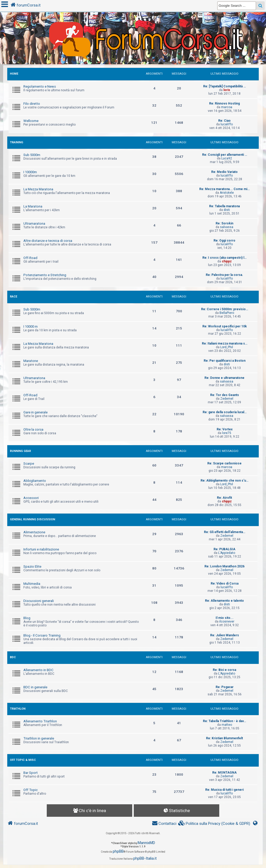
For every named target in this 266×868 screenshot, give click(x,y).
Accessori (31, 498)
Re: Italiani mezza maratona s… (225, 344)
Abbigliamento (35, 481)
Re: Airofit (224, 498)
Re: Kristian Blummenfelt (224, 738)
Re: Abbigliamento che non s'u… (224, 481)
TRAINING (16, 142)
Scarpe (29, 464)
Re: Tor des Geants (225, 395)
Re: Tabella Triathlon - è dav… (224, 721)
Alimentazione (34, 532)
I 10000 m (31, 326)
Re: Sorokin (224, 223)
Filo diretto (32, 104)
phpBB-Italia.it (145, 858)
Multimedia (32, 584)
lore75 (227, 433)
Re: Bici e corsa (224, 670)
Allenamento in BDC (38, 670)
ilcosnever (227, 621)
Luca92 (227, 158)
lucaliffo (227, 124)
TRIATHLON (18, 709)
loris (227, 90)
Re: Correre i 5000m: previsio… (225, 309)
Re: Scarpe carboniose (224, 463)
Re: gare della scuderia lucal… (225, 412)
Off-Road (30, 258)
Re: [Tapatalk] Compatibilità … (224, 86)
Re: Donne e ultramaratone (224, 378)
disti (227, 210)
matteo (227, 725)
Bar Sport (31, 773)
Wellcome (31, 121)
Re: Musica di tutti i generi (224, 790)
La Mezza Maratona (38, 189)
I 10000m (30, 172)
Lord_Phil (227, 347)
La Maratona (33, 206)
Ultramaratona (34, 224)
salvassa (227, 227)
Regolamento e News (40, 86)
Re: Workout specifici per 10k (225, 326)
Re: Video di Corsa (225, 584)
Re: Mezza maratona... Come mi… (224, 189)
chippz (227, 261)
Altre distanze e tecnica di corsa (48, 241)
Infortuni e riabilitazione (41, 549)
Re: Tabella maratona (224, 206)
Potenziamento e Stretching (45, 275)
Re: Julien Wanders (225, 635)
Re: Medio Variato (224, 172)
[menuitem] (214, 824)
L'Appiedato (227, 553)
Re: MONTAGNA (224, 773)
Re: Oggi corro (224, 241)
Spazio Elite (32, 566)
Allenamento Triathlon (40, 721)
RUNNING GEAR (20, 451)
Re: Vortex (225, 429)
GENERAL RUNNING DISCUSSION (32, 519)
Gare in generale (35, 412)
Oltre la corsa (33, 429)
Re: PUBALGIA (224, 549)
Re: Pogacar (225, 687)
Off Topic (31, 790)
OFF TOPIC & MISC (23, 760)
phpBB (118, 851)
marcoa (227, 107)
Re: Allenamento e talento (224, 601)
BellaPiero (227, 313)
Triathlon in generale (39, 738)
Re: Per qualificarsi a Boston (225, 361)
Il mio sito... (225, 618)
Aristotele (227, 193)
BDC (13, 657)
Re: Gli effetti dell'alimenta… (225, 532)
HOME (14, 74)
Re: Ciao (224, 121)
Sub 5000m (32, 155)
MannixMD (146, 843)
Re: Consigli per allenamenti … (225, 155)
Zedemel (227, 399)
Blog (27, 618)
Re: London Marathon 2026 (224, 566)
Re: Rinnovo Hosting (224, 103)
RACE (14, 297)
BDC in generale (35, 687)
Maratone (31, 361)
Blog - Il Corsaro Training (42, 635)
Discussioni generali (39, 601)
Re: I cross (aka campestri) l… (224, 258)
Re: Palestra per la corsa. (224, 275)
